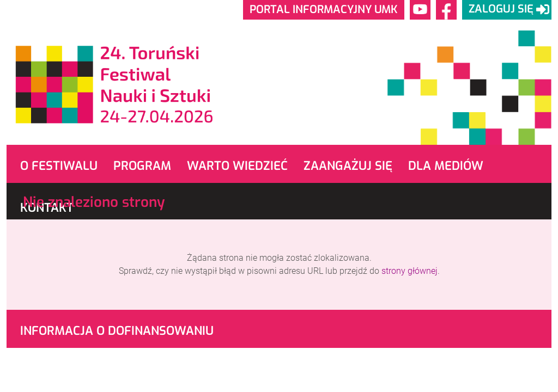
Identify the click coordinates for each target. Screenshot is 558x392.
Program (142, 166)
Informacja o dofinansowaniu (117, 331)
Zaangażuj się (348, 166)
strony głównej (410, 271)
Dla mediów (446, 166)
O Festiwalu (59, 166)
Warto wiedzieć (237, 166)
